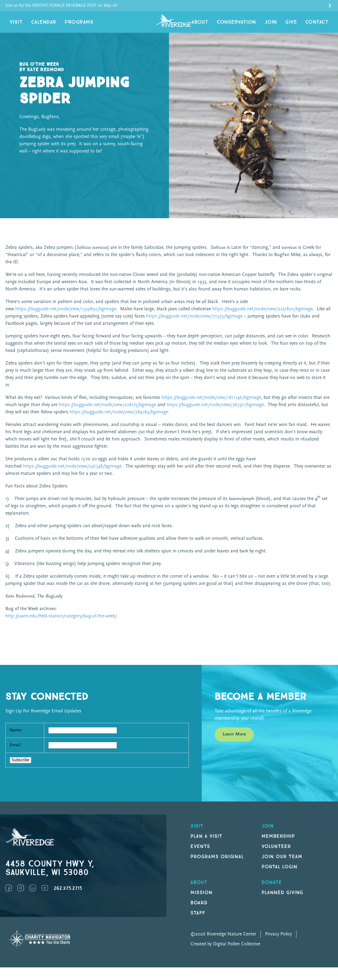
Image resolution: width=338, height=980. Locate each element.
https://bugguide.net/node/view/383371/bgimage (215, 410)
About (216, 25)
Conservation (249, 25)
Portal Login (280, 872)
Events (200, 852)
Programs (69, 25)
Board (199, 908)
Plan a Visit (206, 842)
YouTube (45, 893)
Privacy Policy (278, 940)
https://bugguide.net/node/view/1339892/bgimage (66, 314)
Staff (198, 918)
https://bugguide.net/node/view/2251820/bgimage (262, 314)
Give (296, 25)
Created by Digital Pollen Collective (225, 950)
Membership (278, 842)
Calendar (39, 25)
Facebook (9, 893)
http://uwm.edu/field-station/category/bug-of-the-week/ (61, 622)
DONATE (272, 888)
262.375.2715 (68, 894)
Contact (319, 25)
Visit (15, 25)
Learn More (234, 740)
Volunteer (276, 852)
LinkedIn (33, 893)
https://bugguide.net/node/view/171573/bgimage (194, 322)
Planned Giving (282, 898)
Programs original (217, 862)
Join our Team (282, 862)
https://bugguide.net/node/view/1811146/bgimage (211, 403)
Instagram (21, 893)
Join (279, 25)
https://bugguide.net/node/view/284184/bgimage (119, 418)
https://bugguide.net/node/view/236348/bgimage (72, 472)
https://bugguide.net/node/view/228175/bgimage (107, 410)
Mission (201, 898)
